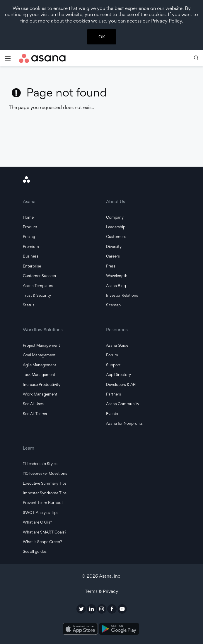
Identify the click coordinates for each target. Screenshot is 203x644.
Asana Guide (117, 345)
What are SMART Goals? (45, 532)
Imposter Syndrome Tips (45, 493)
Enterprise (32, 266)
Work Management (40, 394)
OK (102, 37)
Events (112, 414)
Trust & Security (37, 295)
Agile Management (40, 365)
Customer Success (39, 276)
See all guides (35, 551)
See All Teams (35, 414)
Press (111, 266)
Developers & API (121, 384)
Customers (116, 236)
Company (115, 217)
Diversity (114, 246)
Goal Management (39, 355)
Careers (113, 256)
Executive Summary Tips (45, 483)
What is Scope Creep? (42, 542)
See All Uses (33, 404)
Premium (31, 246)
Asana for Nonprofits (124, 423)
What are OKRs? (37, 522)
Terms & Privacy (101, 591)
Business (31, 256)
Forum (112, 355)
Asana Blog (116, 286)
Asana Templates (38, 286)
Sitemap (113, 305)
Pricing (29, 236)
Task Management (39, 374)
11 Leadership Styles (40, 464)
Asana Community (123, 404)
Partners (114, 394)
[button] (196, 58)
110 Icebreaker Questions (45, 473)
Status (29, 305)
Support (113, 365)
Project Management (41, 345)
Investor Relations (122, 295)
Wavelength (117, 276)
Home (28, 217)
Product (30, 227)
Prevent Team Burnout (43, 503)
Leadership (116, 227)
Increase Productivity (42, 384)
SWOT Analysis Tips (41, 512)
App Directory (118, 374)
